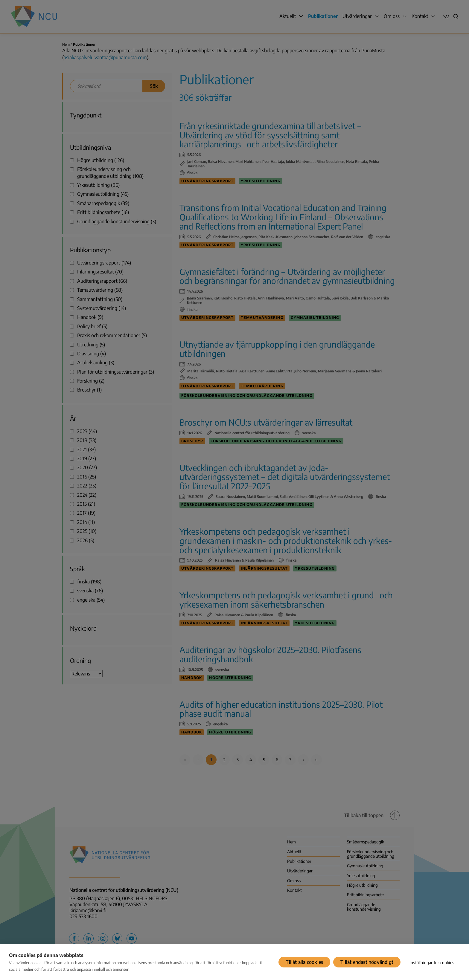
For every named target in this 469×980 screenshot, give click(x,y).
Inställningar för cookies (432, 963)
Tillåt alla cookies (304, 962)
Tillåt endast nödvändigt (367, 962)
